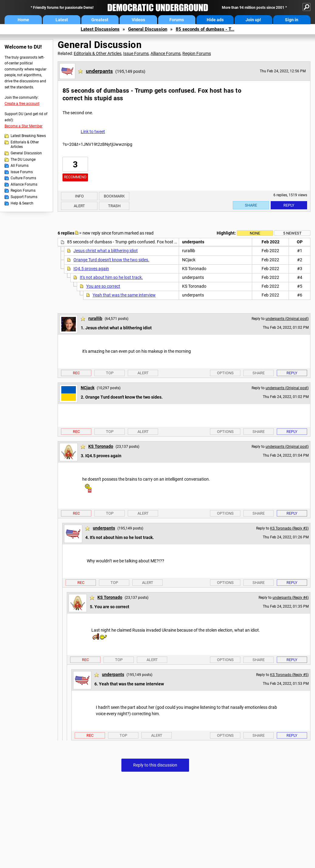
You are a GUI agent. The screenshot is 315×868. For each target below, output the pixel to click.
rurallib (95, 318)
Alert (79, 206)
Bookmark (114, 196)
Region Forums (23, 190)
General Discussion (148, 29)
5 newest (292, 233)
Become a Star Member (24, 126)
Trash (114, 206)
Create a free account (22, 104)
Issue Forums (22, 172)
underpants (99, 71)
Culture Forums (23, 178)
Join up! (253, 20)
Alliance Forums (24, 184)
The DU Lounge (23, 160)
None (255, 233)
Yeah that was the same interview (124, 295)
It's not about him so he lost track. (111, 277)
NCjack (88, 388)
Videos (138, 20)
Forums (177, 20)
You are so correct (103, 286)
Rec (76, 373)
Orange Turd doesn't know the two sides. (111, 260)
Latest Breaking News (28, 136)
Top (110, 373)
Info (79, 196)
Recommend (75, 177)
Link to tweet (93, 132)
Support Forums (24, 197)
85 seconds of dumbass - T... (205, 29)
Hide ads (215, 20)
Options (225, 373)
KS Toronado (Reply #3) (289, 528)
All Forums (20, 166)
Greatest (100, 20)
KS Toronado (101, 446)
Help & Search (22, 203)
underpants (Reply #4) (291, 598)
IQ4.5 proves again (91, 269)
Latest (62, 20)
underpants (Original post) (287, 319)
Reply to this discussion (155, 765)
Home (23, 20)
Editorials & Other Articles (25, 145)
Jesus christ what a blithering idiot (106, 251)
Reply (289, 205)
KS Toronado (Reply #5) (289, 675)
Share (251, 205)
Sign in (292, 20)
